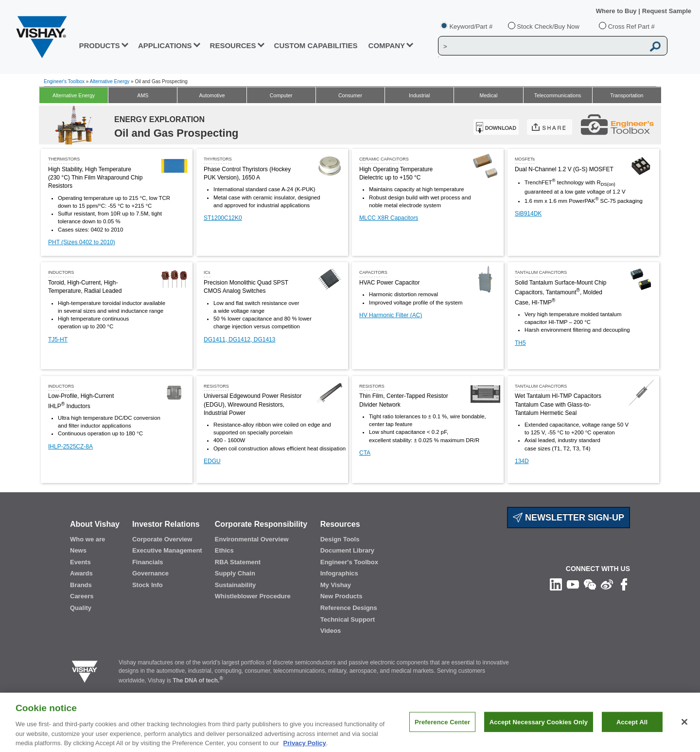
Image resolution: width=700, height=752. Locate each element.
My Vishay (336, 585)
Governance (150, 573)
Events (80, 562)
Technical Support (348, 619)
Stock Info (148, 585)
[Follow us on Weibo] (607, 584)
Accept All (632, 729)
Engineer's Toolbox (64, 81)
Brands (81, 585)
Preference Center (442, 729)
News (78, 550)
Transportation (627, 95)
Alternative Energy (110, 81)
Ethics (224, 550)
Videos (331, 631)
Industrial (419, 95)
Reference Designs (349, 608)
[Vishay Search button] (655, 46)
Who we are (87, 539)
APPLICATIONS (165, 45)
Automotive (212, 95)
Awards (81, 573)
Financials (148, 562)
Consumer (350, 95)
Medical (489, 95)
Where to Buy (617, 11)
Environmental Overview (252, 539)
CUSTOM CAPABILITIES (316, 45)
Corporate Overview (162, 539)
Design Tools (340, 539)
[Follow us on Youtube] (573, 584)
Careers (82, 596)
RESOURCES (233, 45)
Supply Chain (235, 573)
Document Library (347, 550)
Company (387, 45)
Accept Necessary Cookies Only (539, 729)
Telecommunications (558, 95)
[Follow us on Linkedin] (556, 584)
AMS (143, 95)
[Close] (684, 729)
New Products (341, 596)
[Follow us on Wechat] (590, 584)
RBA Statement (238, 562)
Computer (281, 95)
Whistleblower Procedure (253, 596)
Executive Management (167, 550)
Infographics (339, 573)
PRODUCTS (99, 45)
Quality (81, 608)
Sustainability (236, 585)
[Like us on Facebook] (624, 584)
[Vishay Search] (541, 46)
